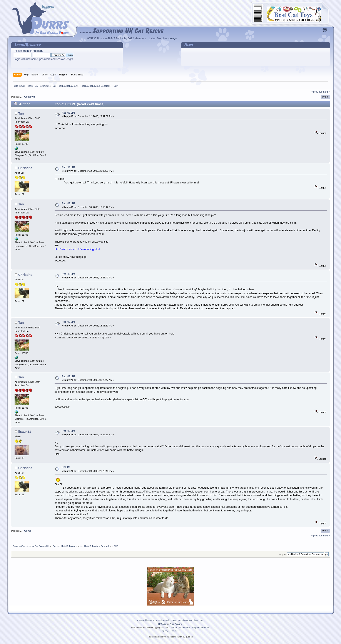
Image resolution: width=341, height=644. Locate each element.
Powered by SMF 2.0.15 (149, 620)
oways (173, 38)
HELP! (66, 467)
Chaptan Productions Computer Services (190, 627)
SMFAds (162, 624)
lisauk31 (25, 432)
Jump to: (282, 554)
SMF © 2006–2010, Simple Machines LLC (182, 620)
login (26, 51)
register (37, 51)
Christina (25, 168)
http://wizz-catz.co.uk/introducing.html (77, 249)
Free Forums (176, 624)
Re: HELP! (68, 113)
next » (327, 92)
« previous (317, 92)
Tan (21, 113)
